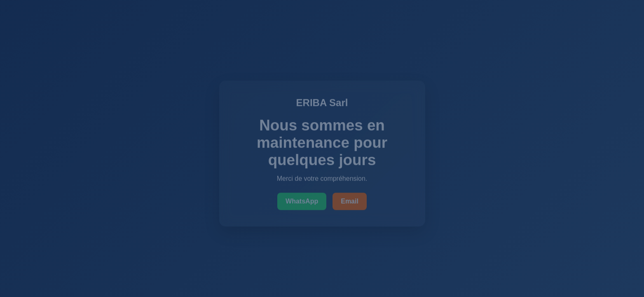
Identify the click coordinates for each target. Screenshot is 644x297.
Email (350, 202)
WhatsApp (302, 202)
